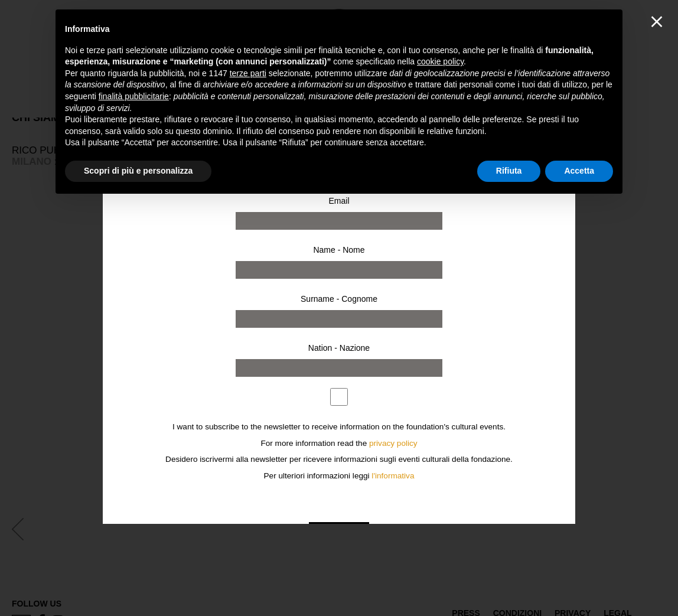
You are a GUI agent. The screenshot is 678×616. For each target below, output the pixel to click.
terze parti (248, 73)
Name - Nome (339, 250)
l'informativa (393, 476)
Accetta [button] (579, 171)
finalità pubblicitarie (134, 96)
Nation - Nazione (339, 348)
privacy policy (393, 443)
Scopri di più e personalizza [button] (138, 171)
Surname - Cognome (339, 299)
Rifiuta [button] (509, 171)
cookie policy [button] (440, 61)
